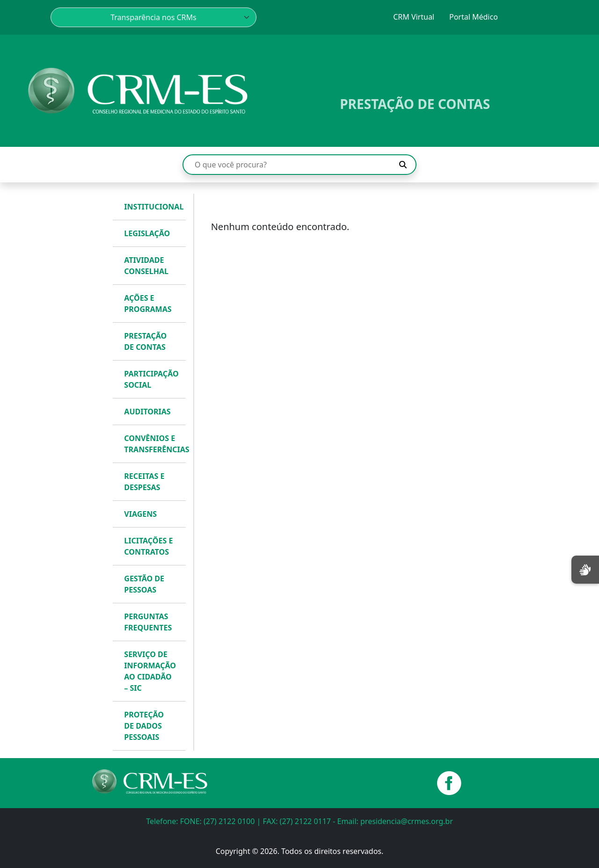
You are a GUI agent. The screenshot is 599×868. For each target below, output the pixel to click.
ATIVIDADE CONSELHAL (146, 266)
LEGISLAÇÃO (147, 233)
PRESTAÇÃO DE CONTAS (145, 341)
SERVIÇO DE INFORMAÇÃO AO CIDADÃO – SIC (150, 671)
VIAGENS (140, 514)
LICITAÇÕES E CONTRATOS (148, 546)
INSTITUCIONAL (153, 207)
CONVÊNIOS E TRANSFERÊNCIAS (153, 444)
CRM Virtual (414, 17)
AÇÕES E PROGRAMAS (148, 304)
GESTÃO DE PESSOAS (144, 584)
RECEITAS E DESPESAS (144, 482)
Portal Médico (474, 17)
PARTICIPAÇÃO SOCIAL (151, 379)
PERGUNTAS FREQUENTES (148, 622)
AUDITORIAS (147, 412)
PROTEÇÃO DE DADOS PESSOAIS (144, 726)
